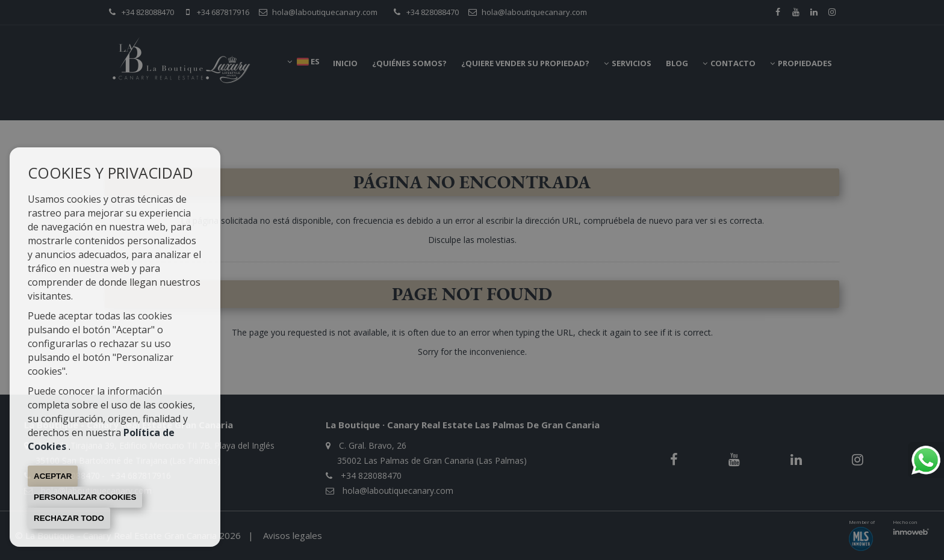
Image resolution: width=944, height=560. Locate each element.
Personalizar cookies (85, 497)
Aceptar (53, 476)
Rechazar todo (69, 518)
